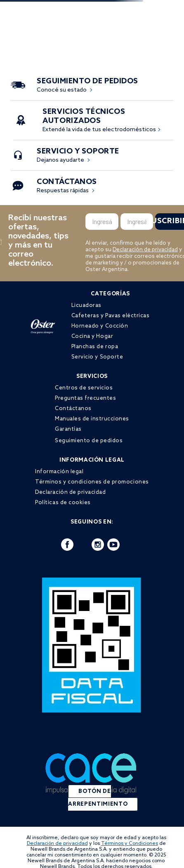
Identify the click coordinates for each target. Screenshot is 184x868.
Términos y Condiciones (130, 844)
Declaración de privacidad (145, 250)
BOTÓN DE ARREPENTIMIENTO (98, 798)
